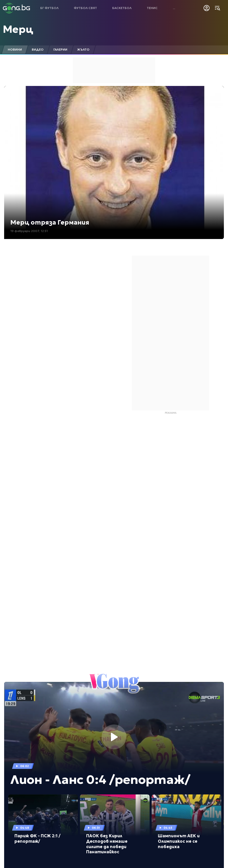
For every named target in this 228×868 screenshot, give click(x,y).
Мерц (18, 29)
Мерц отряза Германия (50, 222)
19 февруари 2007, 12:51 (29, 231)
